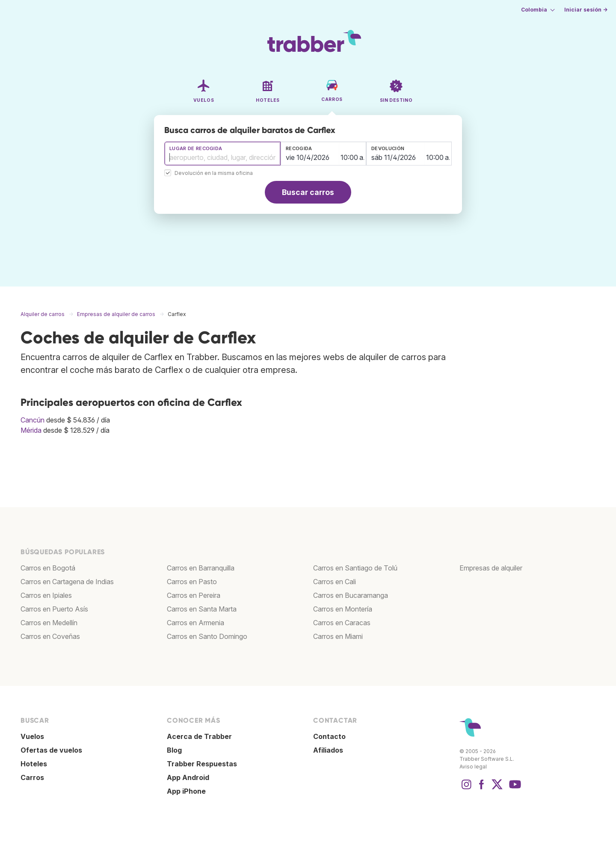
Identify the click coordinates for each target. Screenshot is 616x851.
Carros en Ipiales (46, 595)
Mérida (31, 430)
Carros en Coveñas (50, 636)
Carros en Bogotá (48, 568)
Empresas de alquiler (491, 568)
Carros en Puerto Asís (54, 609)
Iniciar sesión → (586, 10)
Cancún (33, 420)
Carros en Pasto (192, 582)
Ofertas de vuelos (51, 750)
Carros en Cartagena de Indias (67, 582)
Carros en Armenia (195, 623)
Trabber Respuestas (202, 764)
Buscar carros (308, 192)
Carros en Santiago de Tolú (355, 568)
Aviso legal (473, 767)
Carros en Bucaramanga (351, 595)
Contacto (329, 736)
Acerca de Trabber (199, 736)
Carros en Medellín (49, 623)
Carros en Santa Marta (202, 609)
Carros (32, 777)
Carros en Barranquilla (201, 568)
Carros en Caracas (342, 623)
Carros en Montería (343, 609)
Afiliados (328, 750)
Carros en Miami (338, 636)
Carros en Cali (335, 582)
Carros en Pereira (194, 595)
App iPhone (186, 791)
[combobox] (222, 154)
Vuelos (32, 736)
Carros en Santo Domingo (207, 636)
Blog (174, 750)
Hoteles (34, 764)
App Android (188, 777)
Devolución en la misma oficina (214, 173)
